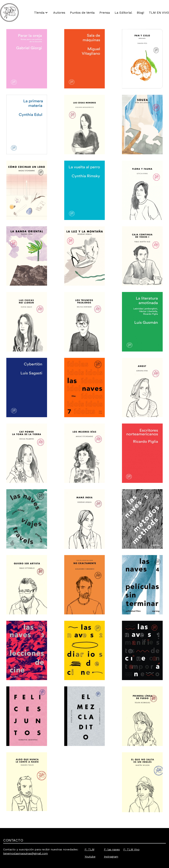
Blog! (140, 13)
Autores (59, 13)
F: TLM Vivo (131, 849)
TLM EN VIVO (159, 13)
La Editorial (123, 13)
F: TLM (89, 849)
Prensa (105, 13)
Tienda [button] (41, 13)
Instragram (111, 857)
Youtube (90, 857)
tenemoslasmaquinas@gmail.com (25, 853)
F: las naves (112, 849)
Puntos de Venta (82, 13)
